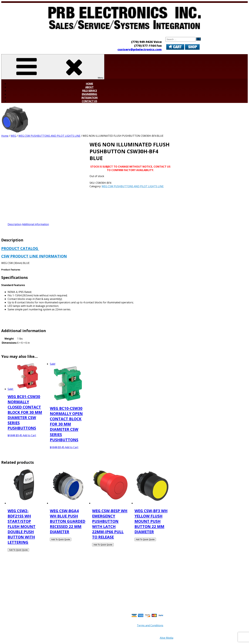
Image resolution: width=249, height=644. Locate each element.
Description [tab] (15, 224)
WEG (13, 136)
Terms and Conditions (150, 625)
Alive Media (167, 638)
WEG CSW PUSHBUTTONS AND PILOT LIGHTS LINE (49, 136)
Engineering (89, 94)
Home (89, 84)
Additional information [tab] (35, 224)
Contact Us (89, 101)
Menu (53, 67)
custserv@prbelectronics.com (140, 49)
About (89, 87)
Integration (89, 98)
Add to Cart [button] (29, 435)
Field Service (89, 91)
